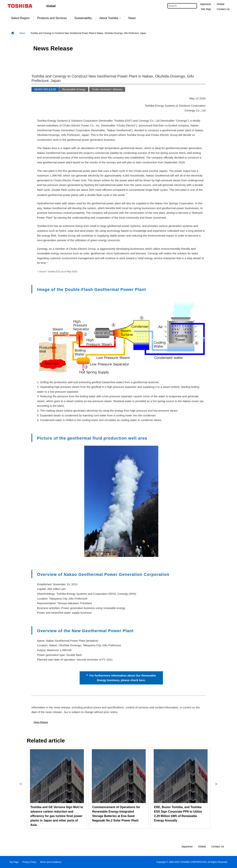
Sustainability (83, 18)
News (132, 18)
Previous (21, 788)
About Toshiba (110, 18)
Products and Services (52, 18)
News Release (41, 722)
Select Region (20, 18)
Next (216, 788)
